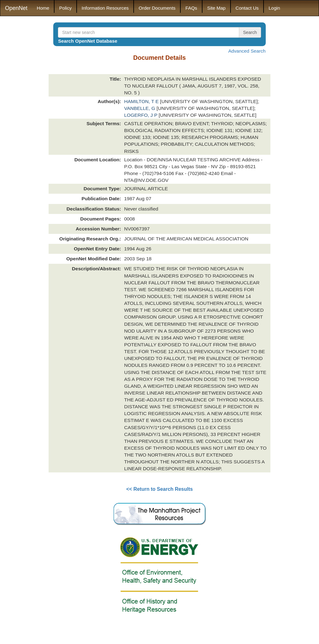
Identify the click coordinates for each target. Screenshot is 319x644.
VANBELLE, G (140, 108)
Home (43, 8)
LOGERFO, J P (141, 115)
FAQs (191, 8)
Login (274, 8)
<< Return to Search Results (159, 489)
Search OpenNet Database (88, 41)
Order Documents (157, 8)
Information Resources (105, 8)
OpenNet (16, 8)
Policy (65, 8)
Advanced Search (247, 51)
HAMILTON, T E (142, 101)
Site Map (216, 8)
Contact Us (247, 8)
